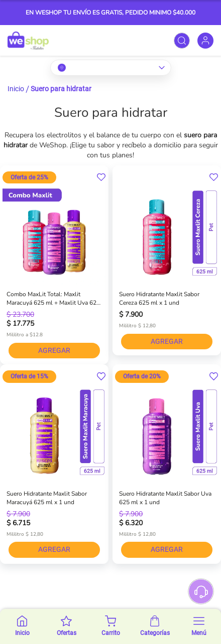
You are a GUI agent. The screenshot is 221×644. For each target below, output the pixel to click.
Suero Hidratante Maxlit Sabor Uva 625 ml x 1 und (165, 498)
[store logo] (28, 40)
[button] (101, 177)
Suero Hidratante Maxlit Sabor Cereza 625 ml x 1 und (159, 298)
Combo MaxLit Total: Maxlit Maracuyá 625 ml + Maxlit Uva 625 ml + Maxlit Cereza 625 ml (53, 299)
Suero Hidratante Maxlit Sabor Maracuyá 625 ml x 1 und (47, 498)
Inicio (16, 89)
